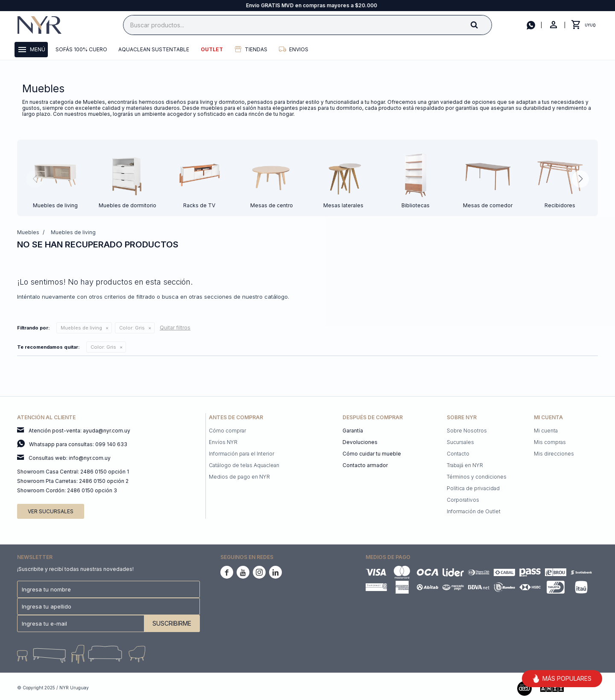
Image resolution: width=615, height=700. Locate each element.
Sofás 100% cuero (81, 49)
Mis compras (550, 442)
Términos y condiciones (477, 477)
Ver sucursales (51, 511)
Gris (132, 328)
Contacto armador (365, 465)
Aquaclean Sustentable (154, 49)
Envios (299, 49)
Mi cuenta (546, 431)
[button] (481, 25)
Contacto (458, 454)
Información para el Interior (242, 454)
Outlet (212, 49)
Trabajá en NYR (465, 465)
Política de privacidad (473, 488)
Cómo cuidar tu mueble (372, 454)
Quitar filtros (175, 328)
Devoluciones (360, 442)
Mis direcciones (554, 454)
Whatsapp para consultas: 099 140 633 (78, 444)
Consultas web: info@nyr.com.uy (70, 458)
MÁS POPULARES (562, 679)
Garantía (353, 431)
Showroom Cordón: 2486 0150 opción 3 (67, 490)
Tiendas (256, 49)
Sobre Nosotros (467, 431)
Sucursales (460, 442)
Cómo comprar (227, 431)
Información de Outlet (474, 511)
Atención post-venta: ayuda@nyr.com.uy (79, 431)
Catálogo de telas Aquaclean (244, 465)
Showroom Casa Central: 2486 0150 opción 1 (73, 472)
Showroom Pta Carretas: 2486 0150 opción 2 (73, 481)
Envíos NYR (223, 442)
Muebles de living (81, 328)
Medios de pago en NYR (239, 477)
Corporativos (463, 500)
